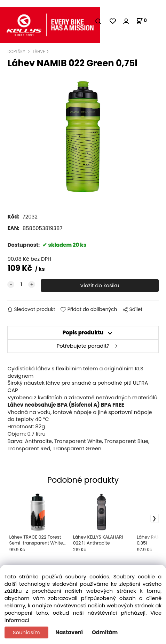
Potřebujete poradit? (83, 346)
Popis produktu (83, 332)
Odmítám (105, 632)
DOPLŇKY (17, 52)
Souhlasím (26, 632)
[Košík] (141, 21)
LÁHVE (38, 52)
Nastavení (69, 632)
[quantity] (21, 285)
